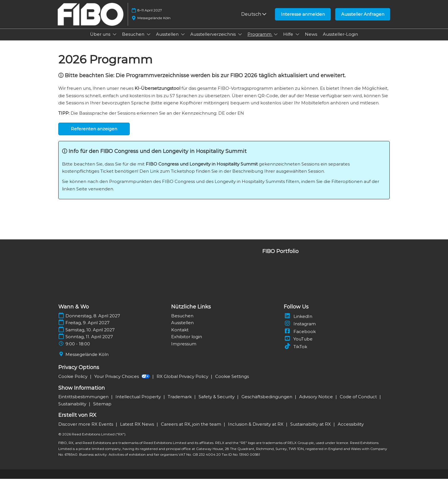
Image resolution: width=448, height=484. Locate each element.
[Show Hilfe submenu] (297, 40)
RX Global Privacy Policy (183, 382)
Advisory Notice (317, 402)
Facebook (300, 337)
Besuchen (134, 40)
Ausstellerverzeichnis (214, 40)
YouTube (298, 344)
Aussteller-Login (340, 40)
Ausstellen (168, 40)
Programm (260, 40)
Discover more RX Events (86, 429)
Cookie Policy (73, 382)
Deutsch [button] (254, 20)
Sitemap (102, 409)
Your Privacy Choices (123, 382)
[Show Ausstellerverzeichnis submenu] (240, 40)
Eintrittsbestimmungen (84, 402)
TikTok (295, 352)
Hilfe (289, 40)
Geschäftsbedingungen (267, 402)
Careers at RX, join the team (192, 429)
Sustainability (73, 409)
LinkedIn (298, 321)
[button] (303, 20)
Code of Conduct (359, 402)
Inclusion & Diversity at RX (256, 429)
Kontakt (180, 335)
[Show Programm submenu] (276, 40)
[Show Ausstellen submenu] (183, 40)
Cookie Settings (232, 382)
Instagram (300, 329)
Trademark (180, 402)
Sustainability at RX (311, 429)
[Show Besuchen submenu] (149, 40)
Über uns (101, 40)
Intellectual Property (139, 402)
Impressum (184, 349)
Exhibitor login (187, 342)
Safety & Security (217, 402)
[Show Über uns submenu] (115, 40)
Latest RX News (138, 429)
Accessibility (351, 429)
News (311, 40)
